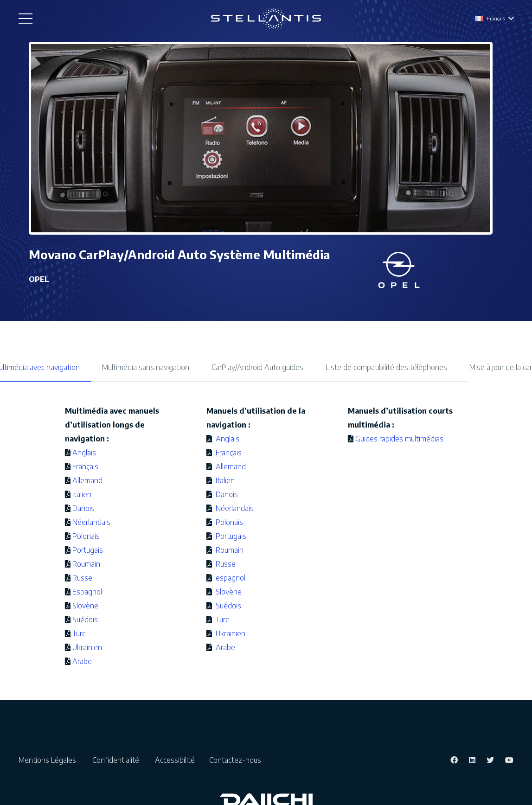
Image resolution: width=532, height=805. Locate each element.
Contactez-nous (235, 760)
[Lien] (266, 19)
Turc (79, 633)
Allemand (87, 480)
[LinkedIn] (472, 760)
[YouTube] (509, 760)
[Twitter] (490, 760)
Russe (82, 578)
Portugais (88, 550)
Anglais (84, 453)
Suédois (85, 620)
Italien (82, 494)
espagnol (230, 578)
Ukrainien (87, 647)
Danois (83, 508)
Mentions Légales (50, 760)
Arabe (82, 661)
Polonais (86, 536)
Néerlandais (91, 522)
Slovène (85, 606)
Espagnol (87, 592)
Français (85, 466)
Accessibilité (177, 760)
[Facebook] (454, 760)
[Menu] (26, 19)
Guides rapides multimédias (399, 439)
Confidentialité (119, 760)
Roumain (86, 564)
